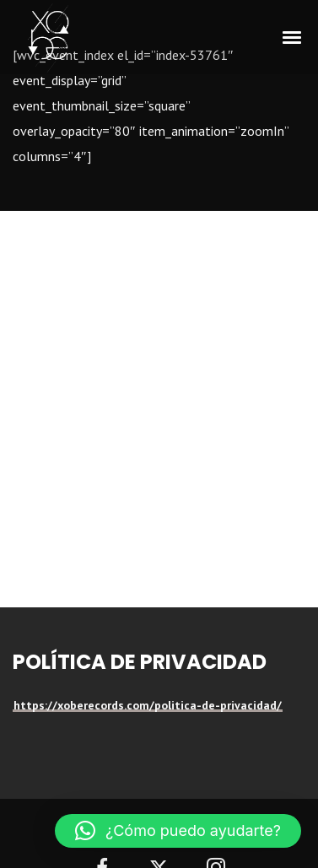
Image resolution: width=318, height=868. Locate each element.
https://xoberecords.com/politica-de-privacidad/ (148, 705)
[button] (178, 831)
